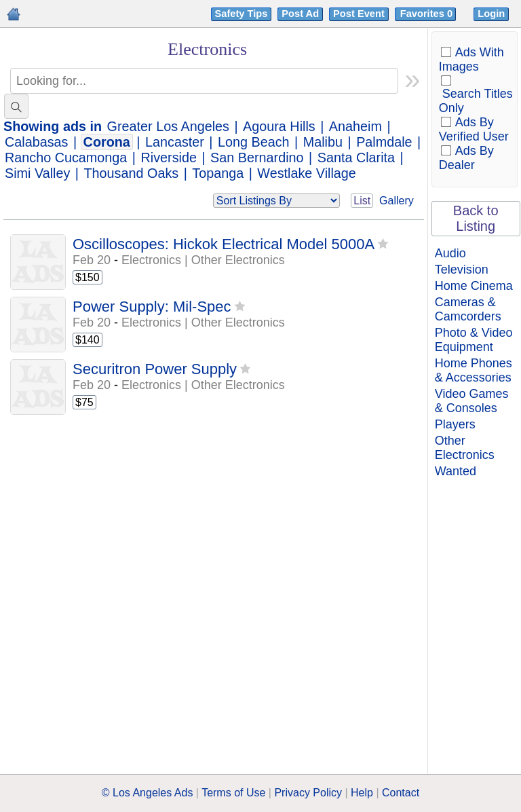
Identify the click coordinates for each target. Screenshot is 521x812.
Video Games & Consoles (472, 401)
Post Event (359, 14)
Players (455, 424)
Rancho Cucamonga (66, 158)
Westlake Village (307, 173)
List (362, 201)
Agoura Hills (279, 126)
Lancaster (175, 142)
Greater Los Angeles (168, 126)
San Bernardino (257, 158)
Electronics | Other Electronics (203, 260)
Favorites (428, 14)
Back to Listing (476, 218)
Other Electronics (465, 448)
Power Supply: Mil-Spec (152, 307)
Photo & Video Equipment (474, 340)
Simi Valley (37, 173)
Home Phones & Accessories (474, 370)
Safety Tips (242, 14)
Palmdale (384, 142)
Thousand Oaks (132, 173)
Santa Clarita (356, 158)
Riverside (168, 158)
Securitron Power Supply (155, 369)
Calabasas (36, 142)
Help (362, 793)
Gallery (397, 201)
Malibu (323, 142)
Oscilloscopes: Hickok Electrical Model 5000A (224, 244)
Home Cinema (474, 286)
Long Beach (254, 142)
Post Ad (300, 14)
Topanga (218, 173)
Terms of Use (233, 793)
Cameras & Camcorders (468, 309)
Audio (450, 253)
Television (462, 270)
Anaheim (355, 126)
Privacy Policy (308, 793)
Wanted (456, 471)
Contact (401, 793)
